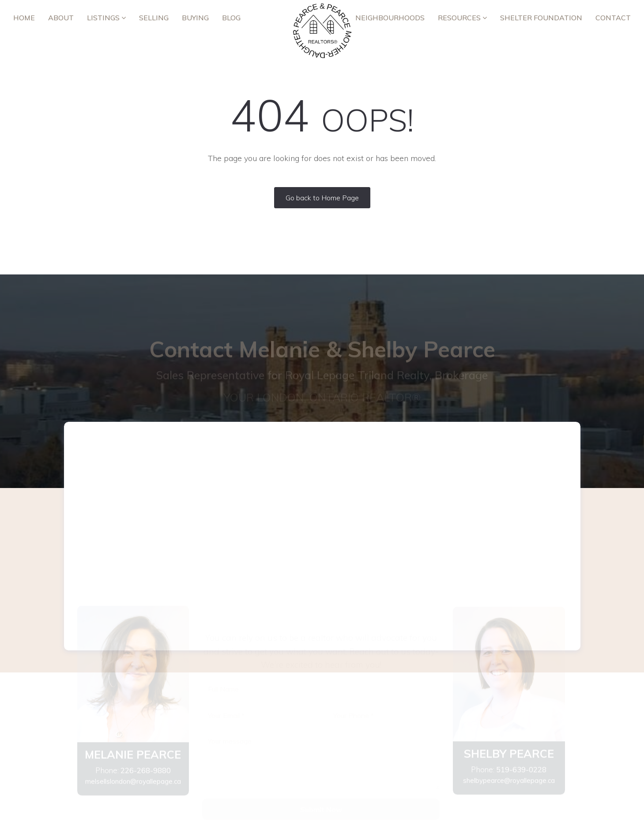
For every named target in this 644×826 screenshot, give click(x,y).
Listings (106, 18)
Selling (154, 18)
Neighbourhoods (390, 18)
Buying (195, 18)
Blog (231, 18)
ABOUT (61, 18)
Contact (613, 18)
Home (24, 18)
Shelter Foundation (541, 18)
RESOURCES (462, 18)
